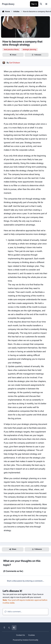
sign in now (15, 597)
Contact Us (21, 635)
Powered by (26, 640)
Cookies (32, 635)
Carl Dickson (15, 62)
